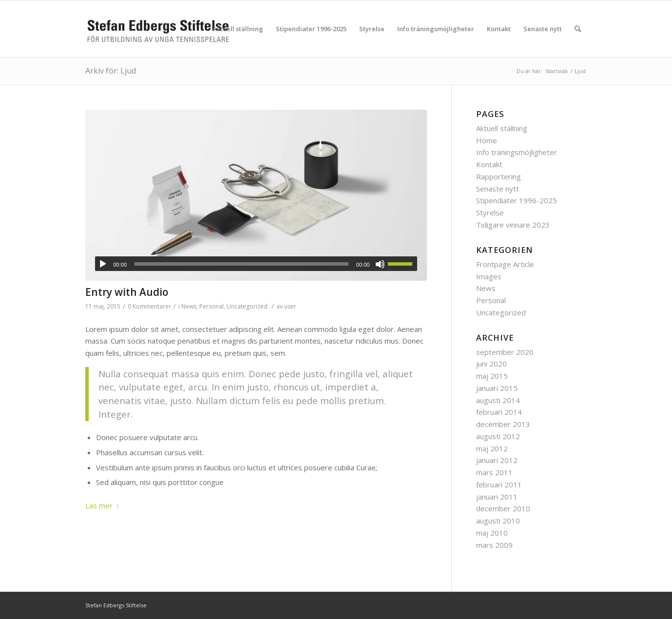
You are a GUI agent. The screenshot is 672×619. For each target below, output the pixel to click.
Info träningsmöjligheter (517, 152)
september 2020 (505, 352)
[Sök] (578, 29)
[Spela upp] (103, 264)
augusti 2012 (498, 436)
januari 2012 (497, 460)
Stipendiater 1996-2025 (517, 200)
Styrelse (490, 213)
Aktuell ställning (502, 128)
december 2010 (503, 508)
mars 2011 (494, 472)
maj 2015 (492, 376)
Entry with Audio (127, 292)
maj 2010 (492, 533)
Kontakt (489, 164)
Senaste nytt (498, 189)
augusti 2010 (498, 521)
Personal (211, 306)
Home (487, 140)
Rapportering (499, 176)
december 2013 (503, 424)
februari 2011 (499, 484)
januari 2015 (497, 388)
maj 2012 (492, 448)
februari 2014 (499, 412)
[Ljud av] (380, 264)
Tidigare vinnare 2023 (513, 225)
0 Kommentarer (149, 306)
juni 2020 (491, 364)
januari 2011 (497, 497)
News (189, 306)
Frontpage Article (505, 264)
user (290, 306)
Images (489, 276)
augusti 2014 (498, 400)
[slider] (241, 264)
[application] (256, 264)
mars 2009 (494, 545)
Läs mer (104, 505)
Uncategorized (247, 306)
